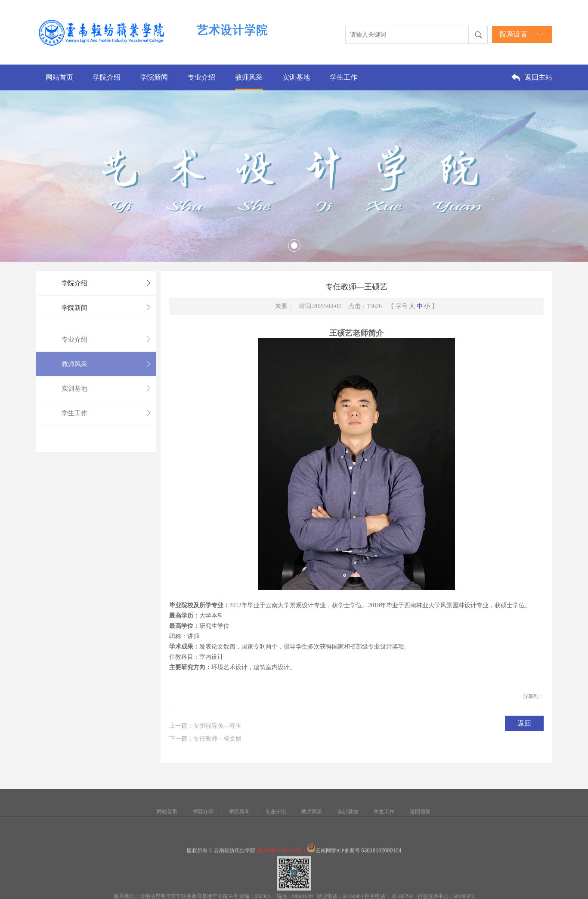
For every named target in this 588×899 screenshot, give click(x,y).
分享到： (533, 696)
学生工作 (344, 77)
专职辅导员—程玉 (217, 728)
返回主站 (538, 77)
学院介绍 (107, 77)
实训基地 (296, 77)
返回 (524, 723)
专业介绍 (201, 77)
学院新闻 (154, 77)
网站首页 (59, 77)
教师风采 (249, 77)
